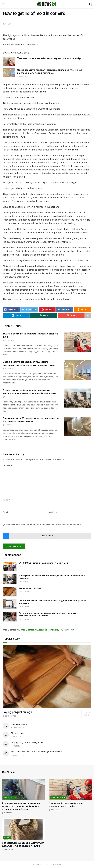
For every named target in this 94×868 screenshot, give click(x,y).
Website (53, 512)
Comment (8, 466)
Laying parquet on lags (30, 588)
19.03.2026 (8, 397)
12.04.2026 (7, 813)
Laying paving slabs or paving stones (27, 742)
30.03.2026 (23, 76)
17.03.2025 (23, 582)
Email (6, 512)
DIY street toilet (18, 733)
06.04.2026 (8, 850)
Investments (10, 797)
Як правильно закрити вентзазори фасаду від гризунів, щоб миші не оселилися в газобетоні (21, 806)
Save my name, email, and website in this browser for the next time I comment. (44, 525)
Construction (58, 797)
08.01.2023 (24, 592)
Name (7, 500)
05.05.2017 (7, 24)
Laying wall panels (19, 724)
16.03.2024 (24, 607)
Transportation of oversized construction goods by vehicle (37, 752)
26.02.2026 (8, 425)
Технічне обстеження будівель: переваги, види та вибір (49, 58)
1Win (67, 630)
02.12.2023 (23, 566)
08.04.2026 (23, 62)
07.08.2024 (24, 619)
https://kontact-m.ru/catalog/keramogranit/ (40, 630)
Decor (7, 837)
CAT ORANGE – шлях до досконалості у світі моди (44, 563)
